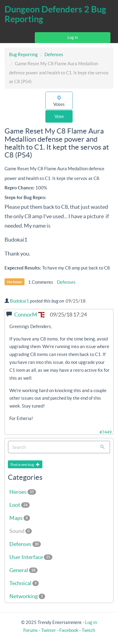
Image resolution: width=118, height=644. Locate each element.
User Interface (31, 557)
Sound (21, 531)
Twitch (88, 630)
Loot (20, 505)
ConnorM (29, 315)
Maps (20, 518)
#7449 (106, 432)
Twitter (49, 630)
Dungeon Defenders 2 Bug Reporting (55, 14)
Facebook (69, 630)
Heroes (23, 492)
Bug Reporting (23, 54)
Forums (31, 630)
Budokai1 (20, 301)
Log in (73, 37)
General (23, 570)
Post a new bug (25, 464)
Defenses (54, 54)
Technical (24, 583)
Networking (27, 596)
